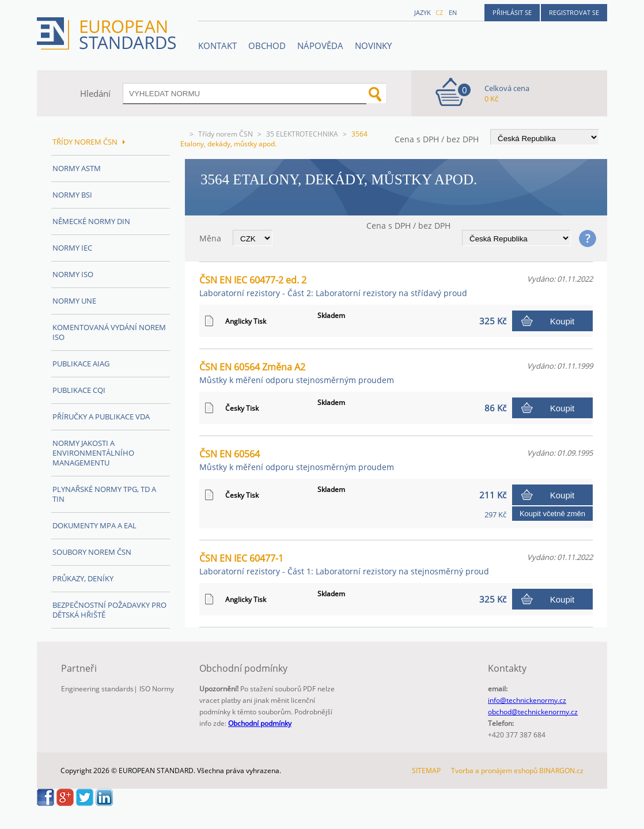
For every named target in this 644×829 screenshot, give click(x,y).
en (453, 12)
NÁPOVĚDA (320, 46)
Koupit (562, 321)
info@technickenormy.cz (527, 700)
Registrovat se (574, 12)
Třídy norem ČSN (226, 134)
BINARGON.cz (561, 771)
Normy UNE (74, 301)
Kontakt (217, 46)
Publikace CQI (79, 390)
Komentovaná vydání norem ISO (109, 332)
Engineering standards (97, 689)
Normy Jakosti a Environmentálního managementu (93, 453)
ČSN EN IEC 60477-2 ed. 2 (333, 286)
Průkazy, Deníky (83, 578)
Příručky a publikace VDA (101, 417)
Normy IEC (72, 248)
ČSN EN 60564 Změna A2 (297, 373)
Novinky (373, 46)
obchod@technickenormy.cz (533, 712)
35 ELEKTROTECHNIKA (302, 134)
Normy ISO (73, 274)
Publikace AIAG (81, 364)
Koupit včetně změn (552, 514)
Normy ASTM (77, 168)
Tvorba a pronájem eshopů (494, 771)
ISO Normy (157, 689)
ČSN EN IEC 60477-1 (344, 564)
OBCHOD (267, 46)
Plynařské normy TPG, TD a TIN (104, 494)
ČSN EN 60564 (297, 460)
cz (439, 12)
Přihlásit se (512, 12)
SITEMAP (426, 771)
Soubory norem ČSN (92, 552)
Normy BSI (72, 195)
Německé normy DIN (91, 221)
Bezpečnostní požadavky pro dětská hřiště (109, 610)
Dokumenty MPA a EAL (94, 525)
